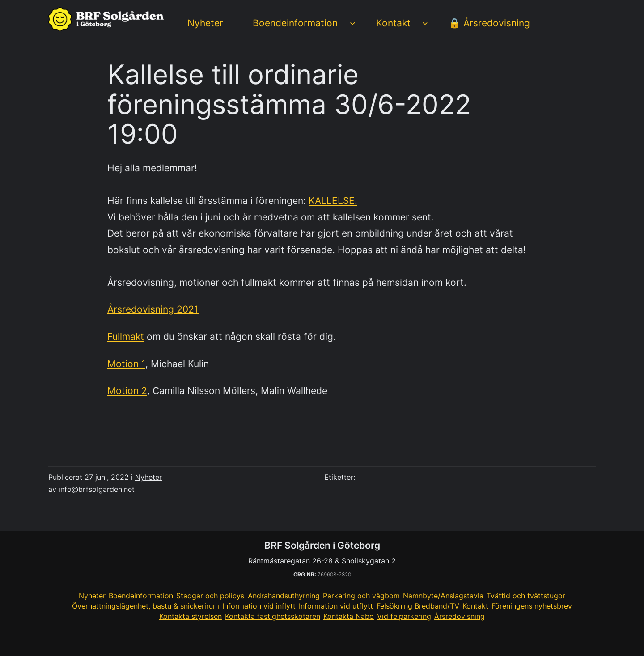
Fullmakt (126, 336)
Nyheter (148, 477)
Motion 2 (127, 390)
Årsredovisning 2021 (153, 309)
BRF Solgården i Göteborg (322, 545)
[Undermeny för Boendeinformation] (353, 23)
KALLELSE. (333, 200)
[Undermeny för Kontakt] (425, 23)
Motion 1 (126, 364)
